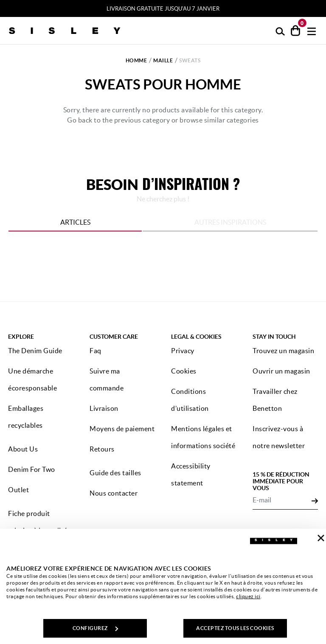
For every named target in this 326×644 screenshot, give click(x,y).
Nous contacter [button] (114, 493)
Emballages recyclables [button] (26, 417)
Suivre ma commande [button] (107, 379)
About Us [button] (23, 449)
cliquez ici (248, 596)
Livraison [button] (104, 408)
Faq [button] (96, 351)
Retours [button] (102, 449)
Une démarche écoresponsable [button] (32, 379)
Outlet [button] (18, 490)
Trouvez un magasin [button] (283, 351)
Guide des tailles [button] (115, 473)
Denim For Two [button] (32, 469)
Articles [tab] (75, 222)
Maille (163, 60)
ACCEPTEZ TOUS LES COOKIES (235, 628)
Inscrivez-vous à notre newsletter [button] (279, 437)
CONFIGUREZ (95, 628)
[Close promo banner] (322, 9)
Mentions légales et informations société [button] (203, 437)
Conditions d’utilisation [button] (190, 400)
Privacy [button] (183, 351)
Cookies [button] (184, 371)
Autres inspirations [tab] (230, 222)
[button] (280, 31)
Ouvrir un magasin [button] (281, 371)
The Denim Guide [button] (35, 351)
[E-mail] (282, 500)
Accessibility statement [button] (191, 474)
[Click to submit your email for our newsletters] (315, 500)
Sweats (190, 60)
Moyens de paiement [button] (122, 429)
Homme (136, 60)
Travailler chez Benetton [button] (275, 400)
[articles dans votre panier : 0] (296, 31)
